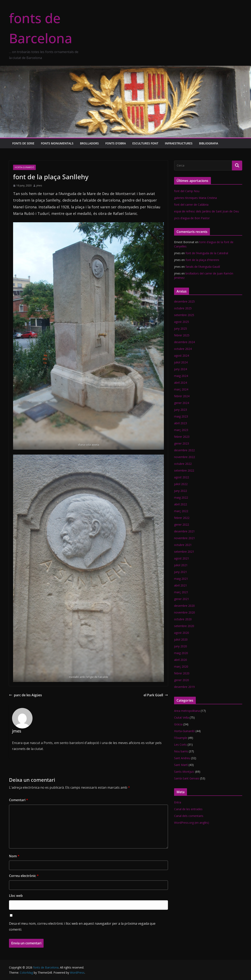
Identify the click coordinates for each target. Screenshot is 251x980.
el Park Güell (156, 695)
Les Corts (180, 745)
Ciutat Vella (181, 717)
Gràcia (178, 724)
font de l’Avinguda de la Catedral (207, 253)
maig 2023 (181, 416)
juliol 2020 (181, 639)
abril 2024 (181, 383)
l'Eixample (181, 738)
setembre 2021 (184, 552)
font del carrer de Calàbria (191, 205)
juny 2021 (181, 572)
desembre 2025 (184, 301)
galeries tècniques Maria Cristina (195, 198)
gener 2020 (182, 680)
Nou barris (181, 751)
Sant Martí (181, 765)
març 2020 (181, 666)
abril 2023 (181, 423)
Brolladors (89, 143)
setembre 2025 (184, 315)
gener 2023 (182, 443)
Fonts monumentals (57, 143)
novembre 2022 (185, 457)
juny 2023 (181, 410)
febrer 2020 (182, 673)
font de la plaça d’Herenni (202, 260)
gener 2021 (182, 599)
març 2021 (181, 592)
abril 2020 (181, 660)
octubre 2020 (183, 619)
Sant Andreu (182, 758)
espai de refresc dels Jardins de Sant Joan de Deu (207, 211)
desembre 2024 (184, 342)
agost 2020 (182, 633)
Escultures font (145, 143)
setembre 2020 (184, 626)
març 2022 (181, 511)
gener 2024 (182, 403)
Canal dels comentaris (189, 816)
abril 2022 (181, 504)
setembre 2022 (184, 470)
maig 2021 (181, 579)
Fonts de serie (23, 143)
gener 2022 (182, 525)
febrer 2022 (182, 518)
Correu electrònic (24, 876)
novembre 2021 (185, 538)
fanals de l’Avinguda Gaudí (203, 267)
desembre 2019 (184, 687)
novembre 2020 (185, 612)
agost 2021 (182, 558)
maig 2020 (181, 653)
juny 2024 (181, 369)
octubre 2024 (183, 349)
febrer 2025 (182, 335)
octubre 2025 (183, 308)
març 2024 (181, 389)
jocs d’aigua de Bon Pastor (192, 218)
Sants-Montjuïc (184, 772)
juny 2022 (181, 491)
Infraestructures (179, 143)
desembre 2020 (184, 606)
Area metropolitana (187, 711)
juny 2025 (181, 328)
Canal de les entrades (188, 809)
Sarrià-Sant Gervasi (187, 778)
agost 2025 (182, 322)
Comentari (19, 800)
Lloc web (16, 896)
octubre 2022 (183, 464)
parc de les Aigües (25, 695)
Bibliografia (209, 143)
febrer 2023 (182, 437)
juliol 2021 (181, 565)
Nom (14, 856)
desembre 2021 (184, 531)
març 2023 (181, 430)
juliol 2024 (181, 362)
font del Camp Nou (187, 191)
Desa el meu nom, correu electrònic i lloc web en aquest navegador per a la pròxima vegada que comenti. (82, 926)
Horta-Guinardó (24, 167)
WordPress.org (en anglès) (192, 823)
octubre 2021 (183, 545)
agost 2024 (182, 356)
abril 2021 (181, 585)
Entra (178, 802)
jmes (39, 185)
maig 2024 (181, 376)
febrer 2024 (182, 396)
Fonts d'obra (116, 143)
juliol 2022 (181, 484)
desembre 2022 (184, 450)
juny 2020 (181, 646)
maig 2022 (181, 497)
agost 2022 (182, 477)
